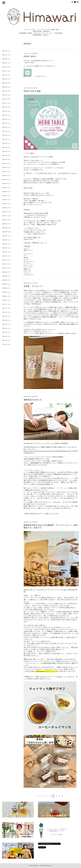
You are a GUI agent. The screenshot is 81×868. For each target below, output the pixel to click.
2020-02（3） (7, 208)
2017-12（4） (7, 304)
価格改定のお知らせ (33, 400)
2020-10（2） (7, 175)
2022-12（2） (7, 99)
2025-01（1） (7, 55)
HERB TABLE (30, 56)
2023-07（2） (7, 75)
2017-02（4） (7, 344)
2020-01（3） (7, 212)
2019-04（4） (7, 248)
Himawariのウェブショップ (46, 671)
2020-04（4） (7, 200)
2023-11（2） (7, 71)
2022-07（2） (7, 111)
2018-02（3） (7, 296)
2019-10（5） (7, 224)
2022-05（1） (7, 115)
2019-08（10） (7, 232)
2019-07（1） (7, 236)
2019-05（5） (7, 244)
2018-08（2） (7, 276)
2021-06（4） (7, 147)
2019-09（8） (7, 228)
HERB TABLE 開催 (32, 91)
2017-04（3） (7, 336)
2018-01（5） (7, 300)
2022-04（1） (7, 119)
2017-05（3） (7, 332)
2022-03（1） (7, 123)
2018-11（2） (7, 264)
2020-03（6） (7, 204)
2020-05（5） (7, 196)
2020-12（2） (7, 167)
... (65, 796)
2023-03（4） (7, 91)
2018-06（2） (7, 280)
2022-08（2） (7, 107)
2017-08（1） (7, 320)
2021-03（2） (7, 155)
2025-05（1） (7, 51)
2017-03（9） (7, 340)
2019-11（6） (7, 220)
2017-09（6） (7, 316)
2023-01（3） (7, 95)
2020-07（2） (7, 188)
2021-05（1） (7, 151)
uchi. (36, 633)
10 (62, 796)
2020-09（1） (7, 179)
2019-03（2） (7, 252)
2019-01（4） (7, 256)
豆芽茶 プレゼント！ (34, 286)
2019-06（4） (7, 240)
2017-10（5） (7, 312)
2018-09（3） (7, 272)
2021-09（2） (7, 135)
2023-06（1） (7, 79)
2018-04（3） (7, 288)
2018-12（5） (7, 260)
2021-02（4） (7, 159)
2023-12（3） (7, 67)
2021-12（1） (7, 131)
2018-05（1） (7, 284)
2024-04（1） (7, 59)
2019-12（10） (7, 216)
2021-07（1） (7, 143)
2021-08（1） (7, 139)
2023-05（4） (7, 83)
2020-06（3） (7, 192)
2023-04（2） (7, 87)
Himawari (36, 866)
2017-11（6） (7, 308)
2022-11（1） (7, 103)
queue (58, 627)
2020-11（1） (7, 171)
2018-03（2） (7, 292)
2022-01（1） (7, 127)
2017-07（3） (7, 324)
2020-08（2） (7, 183)
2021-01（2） (7, 163)
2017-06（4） (7, 328)
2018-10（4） (7, 268)
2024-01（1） (7, 63)
